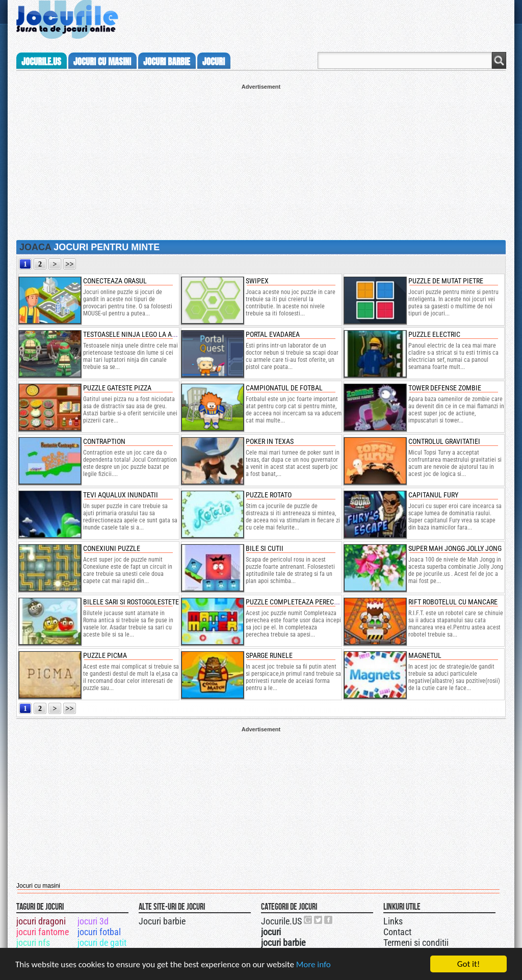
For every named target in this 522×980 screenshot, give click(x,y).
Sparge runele (269, 655)
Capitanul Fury (433, 495)
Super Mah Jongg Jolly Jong (455, 548)
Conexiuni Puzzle (112, 548)
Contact (397, 932)
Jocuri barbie (162, 921)
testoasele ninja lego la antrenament (148, 334)
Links (393, 921)
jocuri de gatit (102, 943)
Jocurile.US (281, 921)
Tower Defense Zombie (445, 388)
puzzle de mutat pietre (446, 281)
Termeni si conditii (416, 943)
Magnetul (425, 655)
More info (314, 964)
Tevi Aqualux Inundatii (121, 495)
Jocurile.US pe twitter (319, 920)
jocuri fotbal (99, 932)
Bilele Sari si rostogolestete (131, 602)
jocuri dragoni (41, 921)
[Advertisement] (261, 161)
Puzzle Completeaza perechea (296, 602)
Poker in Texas (270, 441)
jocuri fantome (43, 932)
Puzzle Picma (105, 655)
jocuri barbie (167, 62)
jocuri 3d (93, 921)
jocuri (214, 62)
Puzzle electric (434, 334)
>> (70, 264)
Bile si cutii (265, 548)
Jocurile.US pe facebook (329, 920)
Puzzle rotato (269, 495)
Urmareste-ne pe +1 (308, 920)
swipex (257, 281)
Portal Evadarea (273, 334)
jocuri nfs (33, 943)
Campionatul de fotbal (284, 388)
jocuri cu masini (102, 62)
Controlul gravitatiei (444, 441)
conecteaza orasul (115, 281)
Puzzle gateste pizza (117, 388)
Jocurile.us (41, 62)
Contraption (104, 441)
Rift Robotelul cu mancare (453, 602)
